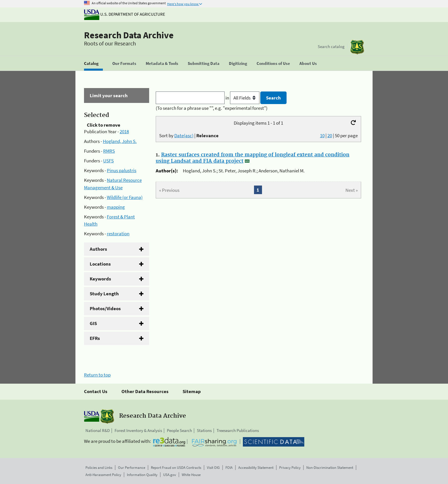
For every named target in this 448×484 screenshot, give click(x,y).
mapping (116, 207)
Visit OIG (213, 468)
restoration (118, 234)
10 (322, 136)
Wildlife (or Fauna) (125, 197)
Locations (100, 264)
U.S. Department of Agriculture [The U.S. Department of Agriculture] (125, 14)
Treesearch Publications (238, 430)
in (243, 98)
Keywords (100, 279)
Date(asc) (184, 136)
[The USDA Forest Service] (357, 47)
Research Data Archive (129, 35)
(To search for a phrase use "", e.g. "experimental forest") (212, 108)
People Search (179, 430)
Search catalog (331, 46)
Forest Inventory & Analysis (138, 430)
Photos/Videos (105, 308)
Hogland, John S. (120, 141)
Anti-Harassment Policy (103, 475)
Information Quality (142, 475)
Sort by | (189, 136)
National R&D (98, 430)
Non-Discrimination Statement (330, 468)
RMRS (109, 151)
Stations (204, 430)
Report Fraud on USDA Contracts (176, 468)
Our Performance (132, 468)
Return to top (97, 375)
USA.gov (170, 475)
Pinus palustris (122, 170)
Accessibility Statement (256, 468)
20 (330, 136)
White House (191, 475)
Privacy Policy (290, 468)
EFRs (95, 338)
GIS (93, 323)
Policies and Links (99, 468)
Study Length (104, 294)
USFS (108, 161)
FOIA (229, 468)
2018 (124, 132)
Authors (98, 249)
